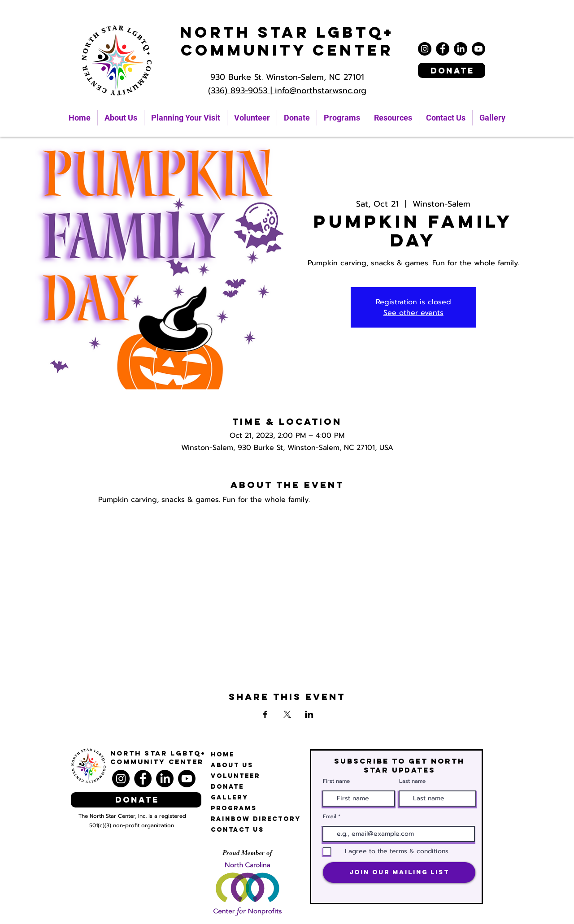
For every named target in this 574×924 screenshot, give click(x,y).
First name (336, 781)
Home (223, 754)
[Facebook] (443, 49)
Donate (227, 787)
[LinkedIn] (461, 49)
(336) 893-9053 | (241, 91)
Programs (234, 808)
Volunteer (235, 776)
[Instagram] (425, 49)
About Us (232, 765)
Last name (412, 781)
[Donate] (452, 70)
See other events (413, 313)
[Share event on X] (287, 714)
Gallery (230, 797)
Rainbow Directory (256, 819)
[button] (393, 118)
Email (330, 816)
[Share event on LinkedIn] (309, 714)
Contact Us (237, 830)
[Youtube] (478, 49)
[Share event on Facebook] (265, 714)
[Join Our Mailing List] (399, 872)
